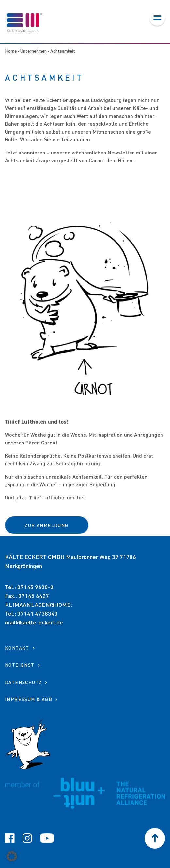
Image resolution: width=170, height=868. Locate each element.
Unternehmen (33, 51)
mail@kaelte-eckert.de (34, 622)
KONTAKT (17, 648)
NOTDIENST (20, 665)
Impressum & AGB (29, 699)
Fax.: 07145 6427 (27, 596)
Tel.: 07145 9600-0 (29, 587)
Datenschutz (23, 682)
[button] (12, 856)
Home (11, 51)
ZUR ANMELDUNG (46, 525)
